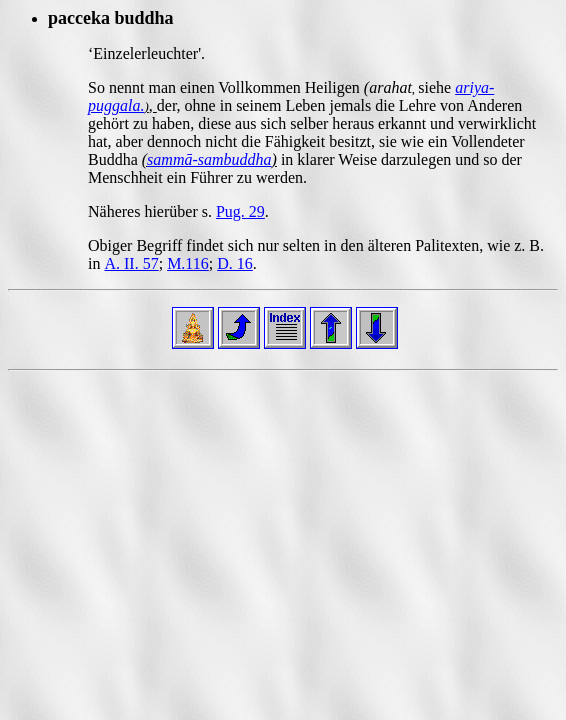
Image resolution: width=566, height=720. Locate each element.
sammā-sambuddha (209, 159)
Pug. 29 (240, 211)
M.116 (188, 263)
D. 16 (235, 263)
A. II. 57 (131, 263)
